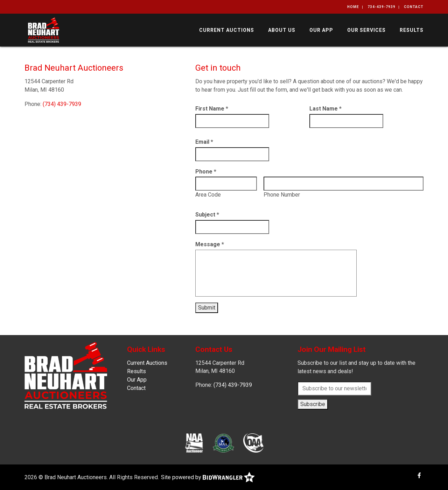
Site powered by (208, 477)
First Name (212, 109)
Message (210, 244)
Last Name (325, 109)
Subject (207, 215)
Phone (206, 172)
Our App (321, 30)
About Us (282, 30)
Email (204, 142)
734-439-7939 (381, 7)
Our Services (366, 30)
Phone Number (282, 195)
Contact (414, 7)
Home (353, 7)
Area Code (208, 195)
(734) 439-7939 (62, 104)
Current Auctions (227, 30)
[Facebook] (419, 475)
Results (412, 30)
